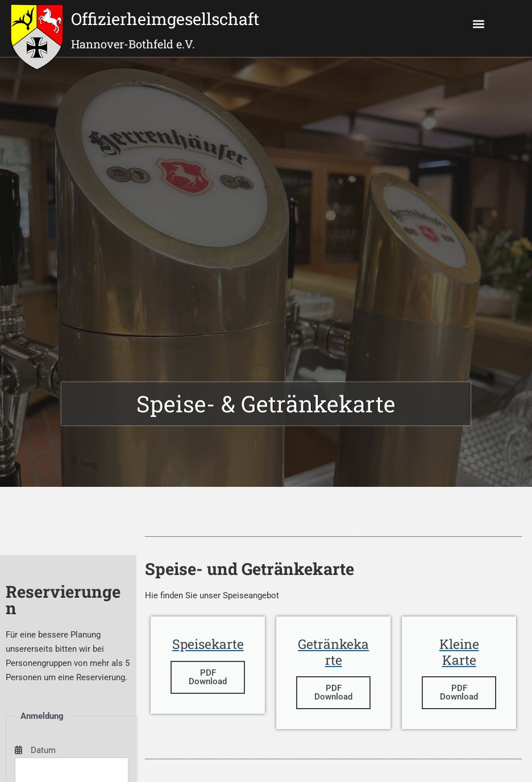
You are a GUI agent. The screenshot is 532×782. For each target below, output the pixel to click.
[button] (479, 24)
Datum (35, 750)
